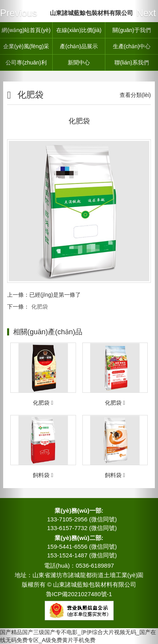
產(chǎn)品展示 (79, 46)
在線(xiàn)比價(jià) (79, 30)
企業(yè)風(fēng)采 (26, 46)
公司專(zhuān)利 (26, 63)
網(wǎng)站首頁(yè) (26, 30)
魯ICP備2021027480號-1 (79, 594)
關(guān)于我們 (131, 30)
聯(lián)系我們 (132, 63)
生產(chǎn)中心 (132, 46)
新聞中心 (79, 63)
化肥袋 (40, 307)
